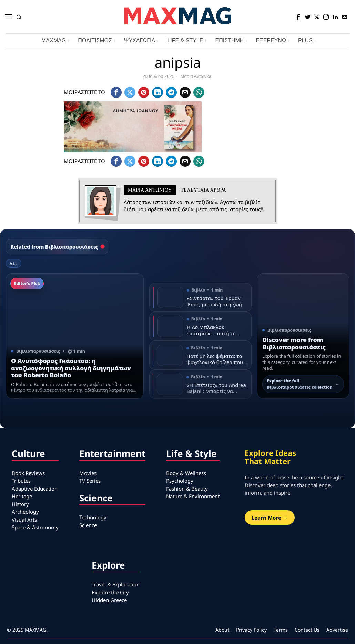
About (222, 630)
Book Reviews (28, 473)
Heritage (22, 496)
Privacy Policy (251, 630)
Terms (281, 630)
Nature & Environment (193, 496)
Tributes (21, 481)
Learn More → (270, 518)
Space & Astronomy (35, 527)
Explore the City (110, 592)
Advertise (337, 630)
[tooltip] (298, 17)
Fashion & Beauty (187, 489)
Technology (93, 517)
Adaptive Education (35, 489)
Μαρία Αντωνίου (197, 76)
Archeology (25, 512)
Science (88, 525)
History (20, 504)
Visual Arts (24, 520)
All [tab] (14, 263)
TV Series (90, 481)
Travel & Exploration (116, 584)
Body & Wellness (186, 473)
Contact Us (307, 630)
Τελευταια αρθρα (203, 190)
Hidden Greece (109, 600)
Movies (88, 473)
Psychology (180, 481)
